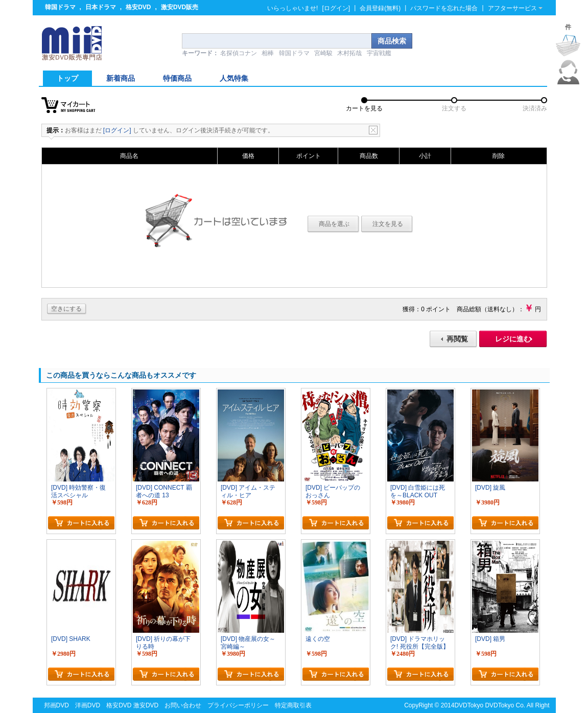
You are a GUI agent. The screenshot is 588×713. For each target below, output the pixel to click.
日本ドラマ (101, 7)
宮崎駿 (323, 53)
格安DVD (138, 7)
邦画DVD (56, 705)
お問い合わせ (183, 705)
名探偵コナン (239, 53)
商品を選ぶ (334, 224)
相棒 (268, 53)
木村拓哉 (349, 53)
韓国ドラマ (60, 7)
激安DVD (146, 705)
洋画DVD (88, 705)
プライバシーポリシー (238, 705)
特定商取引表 (293, 705)
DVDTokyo (469, 705)
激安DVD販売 (180, 7)
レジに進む (513, 339)
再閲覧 (457, 339)
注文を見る (388, 224)
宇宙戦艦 (379, 53)
